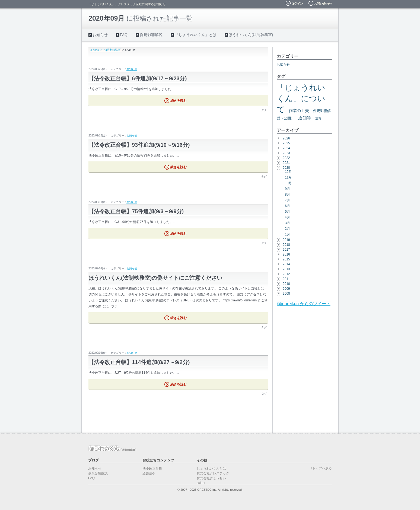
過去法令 (149, 473)
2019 (286, 240)
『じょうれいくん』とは (196, 35)
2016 (286, 254)
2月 (287, 229)
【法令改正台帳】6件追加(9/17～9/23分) (138, 78)
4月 (287, 217)
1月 (287, 234)
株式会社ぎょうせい (211, 478)
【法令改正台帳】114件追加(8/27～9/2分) (139, 362)
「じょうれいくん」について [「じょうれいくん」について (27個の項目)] (301, 98)
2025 (286, 143)
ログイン (297, 4)
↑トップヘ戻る (321, 468)
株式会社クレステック (213, 473)
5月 (287, 212)
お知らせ (100, 35)
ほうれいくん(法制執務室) (251, 35)
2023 (286, 153)
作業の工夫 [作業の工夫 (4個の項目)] (299, 111)
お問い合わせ (323, 4)
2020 (286, 168)
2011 (286, 279)
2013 (286, 269)
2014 (286, 264)
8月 (287, 195)
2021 (286, 163)
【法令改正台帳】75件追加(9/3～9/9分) (136, 211)
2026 (286, 138)
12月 (288, 172)
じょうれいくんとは (211, 468)
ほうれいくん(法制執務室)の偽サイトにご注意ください (155, 278)
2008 (286, 294)
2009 (286, 289)
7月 (287, 200)
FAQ (124, 35)
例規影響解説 (151, 35)
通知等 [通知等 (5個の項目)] (305, 118)
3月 (287, 223)
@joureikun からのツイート (304, 304)
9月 (287, 189)
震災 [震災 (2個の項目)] (318, 118)
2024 (286, 148)
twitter (201, 483)
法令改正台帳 (152, 468)
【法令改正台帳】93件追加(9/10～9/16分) (139, 145)
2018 (286, 245)
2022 (286, 158)
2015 (286, 259)
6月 (287, 206)
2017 (286, 250)
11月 (288, 177)
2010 (286, 284)
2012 (286, 274)
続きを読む (179, 101)
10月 (288, 183)
